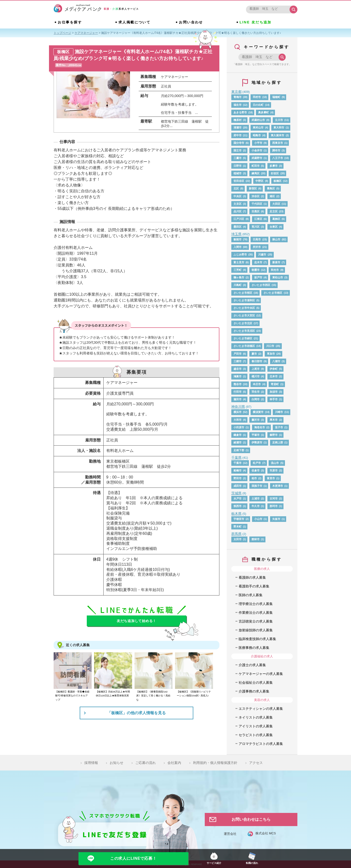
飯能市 (238, 239)
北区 (236, 188)
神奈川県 (238, 407)
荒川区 (256, 227)
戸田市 (238, 354)
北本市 (274, 376)
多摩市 (274, 166)
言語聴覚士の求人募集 (256, 621)
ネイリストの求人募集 (256, 717)
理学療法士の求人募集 (256, 604)
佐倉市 (256, 470)
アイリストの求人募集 (256, 726)
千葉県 (236, 458)
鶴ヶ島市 (239, 277)
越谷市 (238, 369)
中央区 (238, 196)
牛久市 (256, 506)
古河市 (274, 498)
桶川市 (256, 376)
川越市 (262, 254)
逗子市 (279, 427)
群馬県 (236, 534)
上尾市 (256, 369)
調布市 (276, 150)
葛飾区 (276, 219)
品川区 (238, 211)
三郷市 (238, 361)
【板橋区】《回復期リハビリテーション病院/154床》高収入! (194, 694)
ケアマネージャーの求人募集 (261, 674)
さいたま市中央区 (244, 308)
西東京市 (278, 143)
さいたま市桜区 (243, 293)
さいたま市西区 (261, 285)
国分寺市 (239, 143)
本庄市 (257, 384)
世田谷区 (239, 181)
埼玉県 (236, 234)
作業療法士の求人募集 (256, 613)
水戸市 (238, 498)
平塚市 (256, 435)
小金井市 (257, 150)
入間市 (238, 247)
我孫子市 (257, 486)
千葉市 (238, 463)
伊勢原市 (257, 442)
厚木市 (274, 420)
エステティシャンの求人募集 (261, 709)
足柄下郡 (239, 450)
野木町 (238, 527)
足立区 (274, 211)
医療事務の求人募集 (254, 648)
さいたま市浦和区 (244, 300)
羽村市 (257, 97)
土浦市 (256, 498)
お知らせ (117, 763)
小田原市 (239, 427)
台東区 (274, 227)
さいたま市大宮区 (244, 315)
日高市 (257, 239)
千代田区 (257, 204)
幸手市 (274, 399)
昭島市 (257, 135)
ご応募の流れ (146, 763)
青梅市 (238, 97)
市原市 (274, 470)
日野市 (238, 166)
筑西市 (238, 506)
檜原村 (238, 120)
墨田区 (238, 227)
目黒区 (256, 211)
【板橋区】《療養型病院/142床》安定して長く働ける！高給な (153, 696)
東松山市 (278, 277)
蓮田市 (238, 399)
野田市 (238, 478)
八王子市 (278, 158)
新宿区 (253, 188)
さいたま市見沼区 (244, 331)
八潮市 (276, 361)
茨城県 (236, 493)
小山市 (258, 519)
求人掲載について (135, 22)
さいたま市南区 (273, 293)
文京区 (238, 204)
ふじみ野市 (240, 254)
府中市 (238, 135)
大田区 (276, 204)
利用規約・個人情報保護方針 (215, 763)
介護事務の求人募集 (254, 691)
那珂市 (274, 506)
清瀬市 (238, 127)
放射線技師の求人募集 (256, 630)
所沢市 (257, 247)
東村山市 (258, 127)
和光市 (275, 270)
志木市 (258, 262)
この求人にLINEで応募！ (133, 858)
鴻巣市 (238, 376)
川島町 (238, 285)
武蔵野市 (257, 158)
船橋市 (238, 470)
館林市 (256, 539)
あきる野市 (240, 112)
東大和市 (279, 127)
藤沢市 (256, 420)
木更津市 (278, 486)
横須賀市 (258, 412)
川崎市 (279, 412)
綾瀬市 (238, 442)
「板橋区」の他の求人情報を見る (136, 713)
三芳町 (238, 270)
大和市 (238, 420)
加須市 (274, 392)
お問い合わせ (191, 22)
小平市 (258, 143)
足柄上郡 (278, 442)
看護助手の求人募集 (254, 586)
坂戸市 (258, 277)
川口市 (270, 346)
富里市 (271, 478)
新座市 (276, 262)
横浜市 (238, 412)
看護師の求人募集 (252, 577)
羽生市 (256, 392)
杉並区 (275, 173)
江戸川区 (239, 219)
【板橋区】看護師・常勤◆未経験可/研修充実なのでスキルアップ (72, 696)
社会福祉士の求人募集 (256, 683)
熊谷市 (238, 384)
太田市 (238, 539)
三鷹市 (238, 158)
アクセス (256, 763)
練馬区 (256, 173)
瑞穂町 (276, 97)
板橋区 (278, 181)
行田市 (238, 392)
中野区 (259, 181)
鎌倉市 (238, 435)
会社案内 (174, 763)
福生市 (238, 105)
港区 (272, 196)
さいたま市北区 (243, 323)
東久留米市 (278, 135)
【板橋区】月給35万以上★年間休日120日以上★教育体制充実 (113, 694)
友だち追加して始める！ (136, 621)
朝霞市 (256, 270)
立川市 (279, 120)
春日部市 (257, 361)
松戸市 (257, 463)
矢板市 (276, 519)
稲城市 (238, 173)
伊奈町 (274, 369)
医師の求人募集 (251, 595)
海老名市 (260, 427)
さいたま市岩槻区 (244, 346)
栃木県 (236, 514)
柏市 (254, 478)
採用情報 (91, 763)
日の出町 (258, 105)
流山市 (275, 463)
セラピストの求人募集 (256, 735)
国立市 (238, 150)
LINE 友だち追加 (256, 22)
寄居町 (275, 384)
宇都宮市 (239, 519)
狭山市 (276, 239)
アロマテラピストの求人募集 (261, 744)
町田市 (256, 166)
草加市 (271, 354)
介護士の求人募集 (252, 665)
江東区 (258, 219)
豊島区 (271, 188)
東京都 (236, 92)
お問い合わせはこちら (251, 819)
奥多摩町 (263, 112)
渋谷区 (256, 196)
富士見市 (239, 262)
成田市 (238, 486)
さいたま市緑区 (243, 338)
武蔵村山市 (258, 120)
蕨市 (254, 354)
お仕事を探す (70, 22)
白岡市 (256, 399)
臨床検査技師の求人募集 (257, 639)
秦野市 (274, 435)
